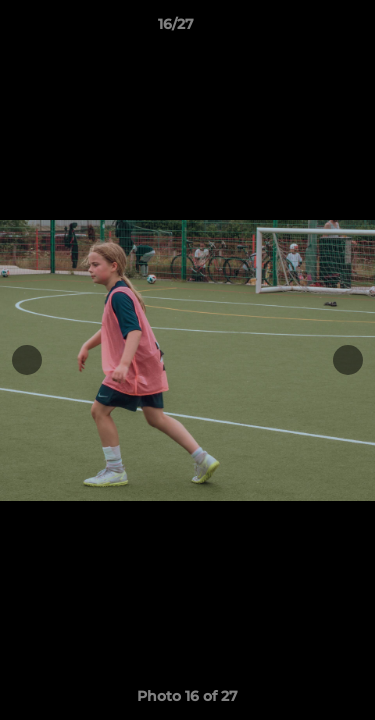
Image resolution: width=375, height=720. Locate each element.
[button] (303, 29)
